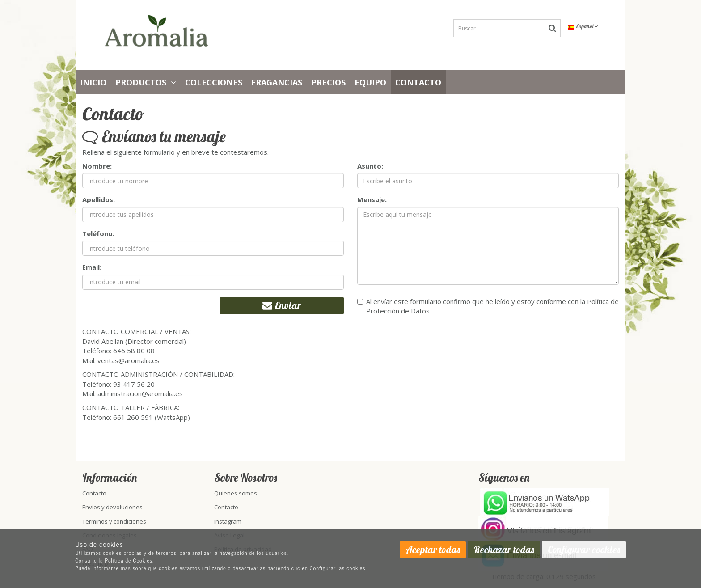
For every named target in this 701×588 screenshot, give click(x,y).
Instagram (228, 521)
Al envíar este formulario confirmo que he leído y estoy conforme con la (488, 306)
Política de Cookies (129, 560)
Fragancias (277, 82)
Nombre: (97, 166)
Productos (146, 82)
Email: (92, 267)
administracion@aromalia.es (140, 393)
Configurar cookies (584, 550)
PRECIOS (328, 82)
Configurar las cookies (338, 568)
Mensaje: (372, 199)
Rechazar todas (504, 550)
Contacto (418, 82)
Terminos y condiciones (114, 521)
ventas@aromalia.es (129, 360)
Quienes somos (236, 493)
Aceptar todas (433, 550)
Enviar (282, 305)
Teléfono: (98, 233)
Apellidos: (99, 199)
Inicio (93, 82)
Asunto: (370, 166)
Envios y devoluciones (112, 507)
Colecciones (214, 82)
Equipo (370, 82)
